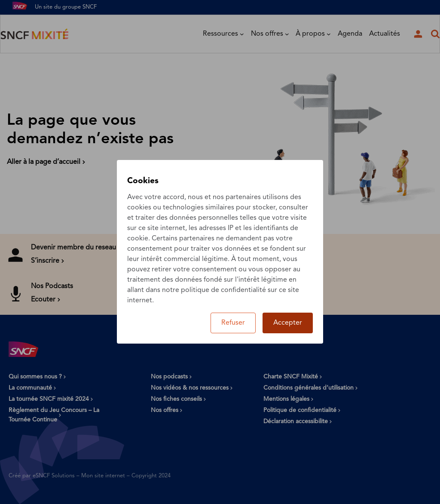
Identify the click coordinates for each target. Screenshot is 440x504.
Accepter (288, 323)
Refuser (233, 323)
